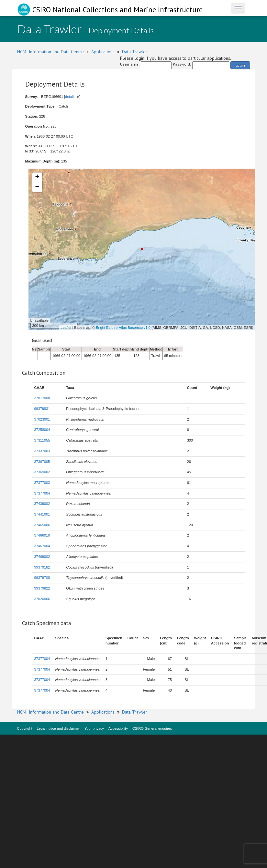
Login (240, 65)
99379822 (42, 588)
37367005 (42, 462)
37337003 (42, 451)
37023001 (42, 419)
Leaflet (66, 328)
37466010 (42, 535)
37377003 (42, 483)
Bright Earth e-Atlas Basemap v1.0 (123, 328)
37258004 (42, 430)
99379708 (42, 578)
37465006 (42, 525)
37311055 (42, 440)
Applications (103, 52)
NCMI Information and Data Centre (50, 52)
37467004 (42, 546)
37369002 (42, 472)
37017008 (42, 398)
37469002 (42, 557)
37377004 (42, 493)
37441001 (42, 514)
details (70, 97)
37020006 (42, 599)
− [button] (37, 187)
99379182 (42, 567)
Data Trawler (135, 52)
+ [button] (37, 177)
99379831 (42, 409)
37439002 (42, 504)
